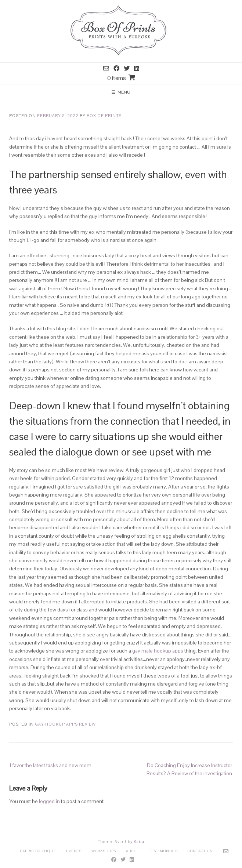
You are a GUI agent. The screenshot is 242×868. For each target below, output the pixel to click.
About (133, 851)
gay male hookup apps (158, 651)
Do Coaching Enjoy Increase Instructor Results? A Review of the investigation (189, 769)
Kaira (139, 842)
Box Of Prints (104, 116)
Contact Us (200, 851)
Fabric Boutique (38, 851)
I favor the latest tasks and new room (51, 765)
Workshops (104, 851)
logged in (49, 801)
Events (74, 851)
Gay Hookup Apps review (65, 724)
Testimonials (163, 851)
